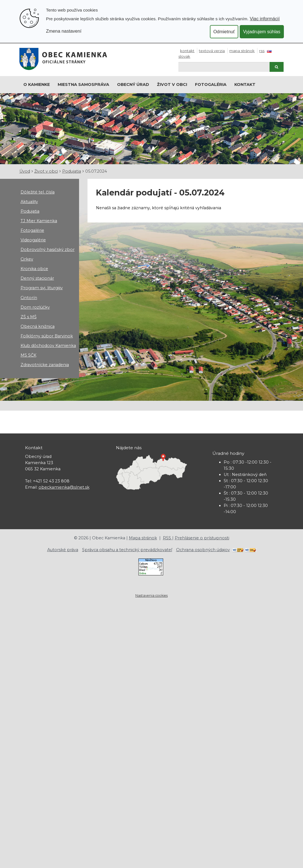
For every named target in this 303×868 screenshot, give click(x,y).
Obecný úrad (133, 84)
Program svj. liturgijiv (42, 288)
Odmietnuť (224, 32)
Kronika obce (34, 269)
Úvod (25, 171)
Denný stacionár (37, 278)
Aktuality (29, 202)
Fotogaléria (211, 84)
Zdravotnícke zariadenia (45, 365)
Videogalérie (33, 240)
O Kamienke (37, 84)
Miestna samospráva (83, 84)
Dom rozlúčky (35, 307)
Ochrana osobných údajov (203, 550)
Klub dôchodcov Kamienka (48, 346)
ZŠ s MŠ (29, 317)
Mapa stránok (242, 51)
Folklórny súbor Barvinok (47, 336)
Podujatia (72, 171)
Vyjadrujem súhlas (262, 32)
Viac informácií (265, 19)
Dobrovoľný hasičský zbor (48, 250)
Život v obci (172, 84)
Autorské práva (63, 550)
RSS (262, 51)
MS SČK (28, 355)
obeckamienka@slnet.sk (64, 487)
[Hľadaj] (224, 67)
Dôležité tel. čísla (38, 192)
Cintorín (29, 298)
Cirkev (27, 259)
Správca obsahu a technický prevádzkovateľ (127, 550)
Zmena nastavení (64, 31)
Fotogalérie (32, 230)
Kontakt (187, 51)
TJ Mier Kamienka (39, 221)
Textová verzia (212, 51)
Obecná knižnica (38, 326)
